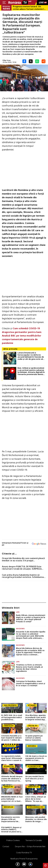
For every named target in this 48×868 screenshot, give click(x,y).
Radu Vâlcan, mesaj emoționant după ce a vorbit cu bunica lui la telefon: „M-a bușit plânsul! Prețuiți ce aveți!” (31, 618)
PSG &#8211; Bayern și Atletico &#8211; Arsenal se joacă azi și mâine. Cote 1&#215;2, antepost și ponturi (12, 830)
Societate (20, 629)
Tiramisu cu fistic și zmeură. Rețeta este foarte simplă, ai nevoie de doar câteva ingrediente (29, 668)
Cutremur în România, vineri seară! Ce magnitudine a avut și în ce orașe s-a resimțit (31, 683)
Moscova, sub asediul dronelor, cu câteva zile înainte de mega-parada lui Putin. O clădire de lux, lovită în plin (36, 819)
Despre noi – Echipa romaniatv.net (30, 846)
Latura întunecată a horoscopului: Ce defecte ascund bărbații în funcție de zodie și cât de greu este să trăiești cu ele (31, 356)
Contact (6, 846)
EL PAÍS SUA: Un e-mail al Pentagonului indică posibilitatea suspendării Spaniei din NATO (12, 717)
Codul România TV (24, 852)
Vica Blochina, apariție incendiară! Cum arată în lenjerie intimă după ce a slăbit (36, 717)
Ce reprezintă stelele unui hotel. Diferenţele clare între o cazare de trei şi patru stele (12, 758)
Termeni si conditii (34, 840)
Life (18, 612)
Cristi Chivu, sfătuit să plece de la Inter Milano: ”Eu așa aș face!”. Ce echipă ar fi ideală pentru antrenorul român (36, 799)
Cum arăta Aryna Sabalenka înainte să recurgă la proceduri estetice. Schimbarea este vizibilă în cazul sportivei (23, 576)
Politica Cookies (13, 840)
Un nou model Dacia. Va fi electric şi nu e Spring (35, 779)
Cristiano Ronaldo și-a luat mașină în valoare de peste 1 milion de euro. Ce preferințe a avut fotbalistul (11, 738)
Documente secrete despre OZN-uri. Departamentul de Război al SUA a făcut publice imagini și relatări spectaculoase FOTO (12, 819)
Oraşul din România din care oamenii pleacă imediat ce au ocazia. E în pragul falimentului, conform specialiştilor (23, 559)
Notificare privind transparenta (24, 859)
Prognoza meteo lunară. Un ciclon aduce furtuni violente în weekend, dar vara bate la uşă (29, 8)
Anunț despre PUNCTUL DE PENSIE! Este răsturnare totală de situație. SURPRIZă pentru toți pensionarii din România (22, 568)
